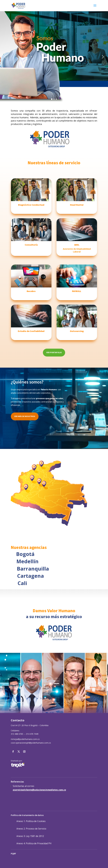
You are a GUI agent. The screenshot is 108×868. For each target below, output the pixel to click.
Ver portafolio (54, 352)
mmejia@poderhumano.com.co (25, 739)
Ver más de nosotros (25, 416)
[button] (4, 57)
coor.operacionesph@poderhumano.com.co (31, 743)
